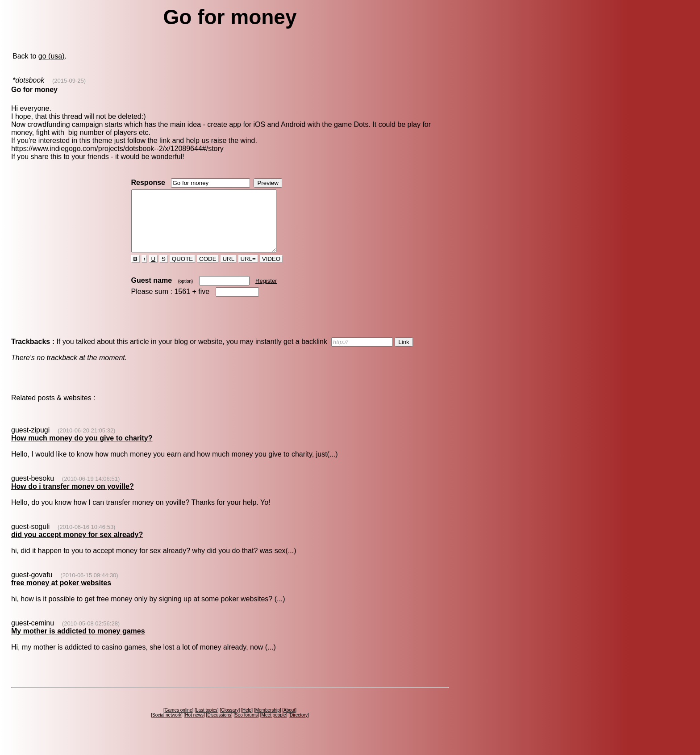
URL (229, 271)
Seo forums (246, 727)
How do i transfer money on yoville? (73, 498)
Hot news (194, 727)
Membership (268, 722)
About (289, 722)
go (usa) (52, 56)
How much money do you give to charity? (82, 450)
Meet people (274, 727)
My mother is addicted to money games (78, 643)
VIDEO (271, 271)
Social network (167, 727)
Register (266, 293)
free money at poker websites (61, 595)
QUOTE (182, 271)
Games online (179, 722)
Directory (299, 727)
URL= (248, 271)
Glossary (230, 722)
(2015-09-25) (69, 81)
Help (247, 722)
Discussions (219, 727)
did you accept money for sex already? (77, 547)
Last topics (207, 722)
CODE (208, 271)
